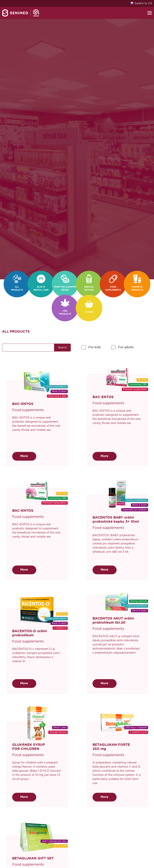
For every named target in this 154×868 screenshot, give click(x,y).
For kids (95, 347)
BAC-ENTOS (23, 404)
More (24, 456)
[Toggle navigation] (150, 13)
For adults (126, 347)
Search (62, 348)
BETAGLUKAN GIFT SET (33, 858)
